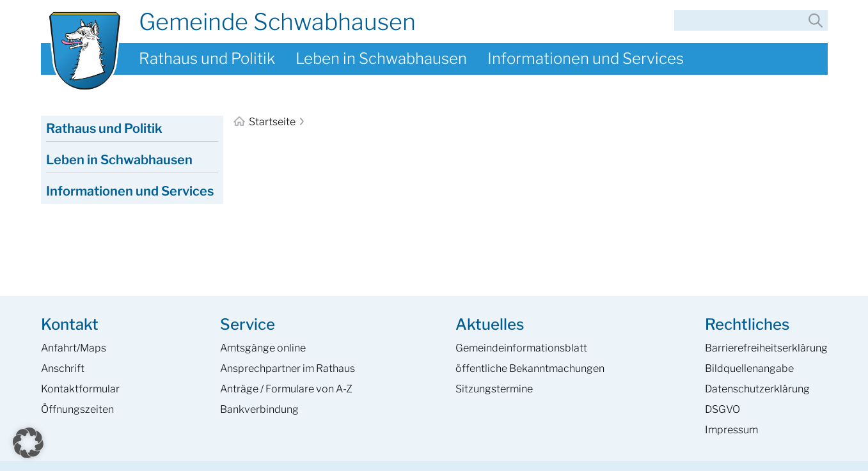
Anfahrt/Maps (74, 348)
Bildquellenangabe (749, 368)
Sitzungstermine (494, 389)
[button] (28, 443)
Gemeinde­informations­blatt (521, 348)
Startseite (265, 122)
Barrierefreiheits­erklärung (766, 348)
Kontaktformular (80, 389)
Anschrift (63, 368)
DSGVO (722, 409)
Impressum (731, 430)
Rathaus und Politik (207, 58)
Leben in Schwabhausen (381, 58)
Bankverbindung (259, 409)
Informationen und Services (586, 58)
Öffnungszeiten (77, 409)
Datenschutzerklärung (757, 389)
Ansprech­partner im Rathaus (288, 368)
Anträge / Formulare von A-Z (286, 389)
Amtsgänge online (263, 348)
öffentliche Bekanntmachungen (530, 368)
